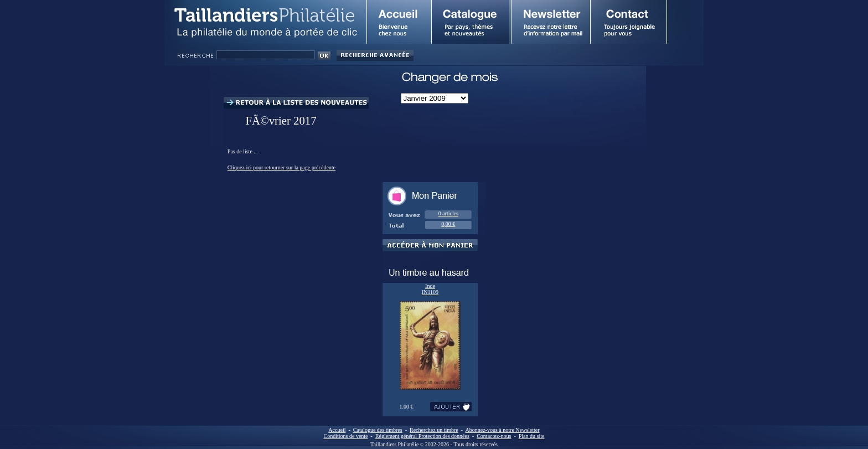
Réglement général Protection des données (422, 436)
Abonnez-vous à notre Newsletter (503, 430)
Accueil (337, 430)
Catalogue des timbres (378, 430)
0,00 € (448, 224)
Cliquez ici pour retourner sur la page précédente (281, 167)
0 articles (448, 213)
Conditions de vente (346, 436)
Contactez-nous (494, 436)
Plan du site (532, 436)
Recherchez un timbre (434, 430)
